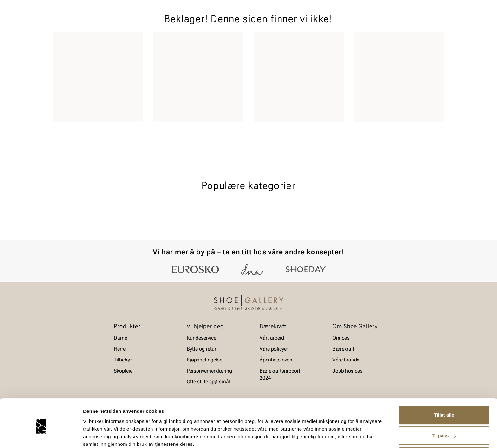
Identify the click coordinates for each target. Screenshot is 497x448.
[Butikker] (360, 23)
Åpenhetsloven (276, 360)
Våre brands (346, 360)
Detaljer (92, 435)
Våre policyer (274, 349)
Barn (103, 42)
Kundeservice (201, 338)
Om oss (341, 338)
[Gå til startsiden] (82, 23)
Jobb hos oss (348, 371)
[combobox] (226, 23)
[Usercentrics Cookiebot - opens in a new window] (41, 436)
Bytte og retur (201, 349)
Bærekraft (343, 349)
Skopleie (165, 42)
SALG (190, 42)
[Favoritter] (407, 23)
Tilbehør (123, 360)
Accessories (132, 42)
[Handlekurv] (433, 23)
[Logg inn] (383, 23)
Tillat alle (444, 389)
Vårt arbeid (272, 338)
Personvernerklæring (209, 371)
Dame (59, 42)
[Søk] (298, 23)
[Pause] (439, 5)
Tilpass (444, 409)
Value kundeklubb (422, 42)
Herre (81, 42)
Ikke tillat (444, 430)
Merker (383, 42)
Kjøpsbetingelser (205, 360)
